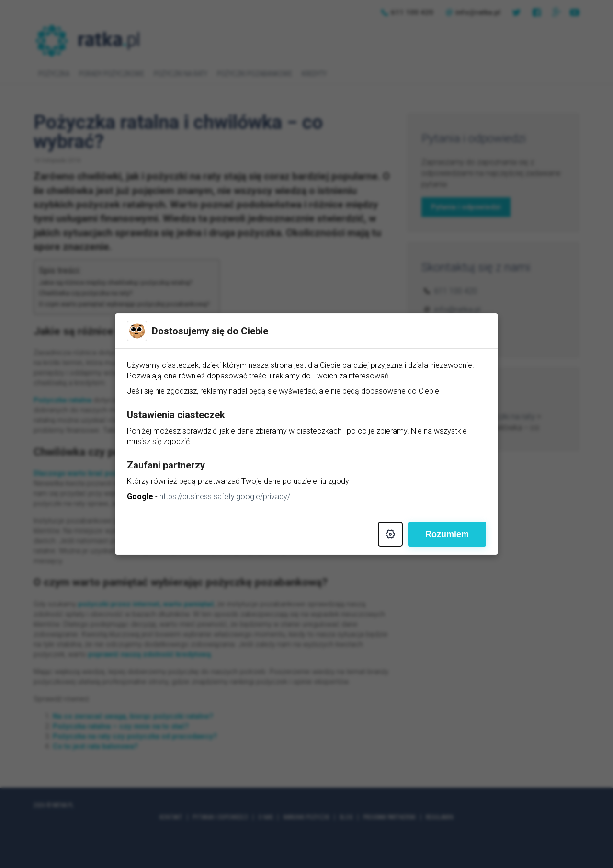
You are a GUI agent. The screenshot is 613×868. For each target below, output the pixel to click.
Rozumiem (447, 534)
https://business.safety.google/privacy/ (225, 497)
